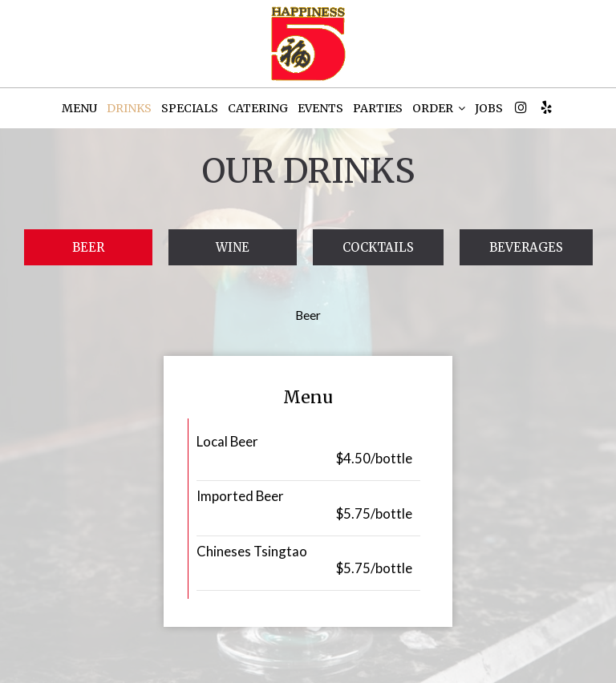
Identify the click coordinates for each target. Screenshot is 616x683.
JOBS (489, 108)
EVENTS (320, 108)
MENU (79, 108)
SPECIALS (190, 108)
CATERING (258, 108)
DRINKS (129, 108)
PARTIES (378, 108)
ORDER (439, 108)
